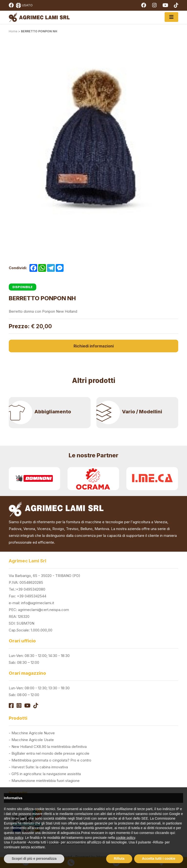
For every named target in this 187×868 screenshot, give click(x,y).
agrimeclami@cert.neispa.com (43, 610)
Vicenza (44, 529)
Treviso (72, 529)
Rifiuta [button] (119, 859)
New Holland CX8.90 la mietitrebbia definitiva (49, 747)
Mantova (102, 529)
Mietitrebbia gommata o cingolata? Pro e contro (51, 760)
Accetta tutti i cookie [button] (159, 859)
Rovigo (58, 529)
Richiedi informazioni (94, 346)
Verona (29, 529)
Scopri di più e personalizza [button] (34, 859)
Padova (15, 529)
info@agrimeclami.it (38, 603)
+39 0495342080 (31, 589)
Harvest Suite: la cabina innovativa (40, 767)
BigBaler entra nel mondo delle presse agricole (50, 753)
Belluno (86, 529)
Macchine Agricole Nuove (33, 733)
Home (13, 31)
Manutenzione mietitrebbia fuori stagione (46, 781)
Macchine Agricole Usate (33, 740)
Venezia (161, 522)
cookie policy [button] (14, 838)
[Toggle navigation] (171, 17)
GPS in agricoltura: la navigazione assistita (46, 774)
